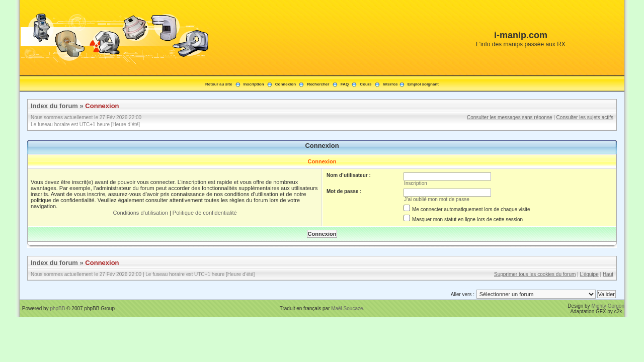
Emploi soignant (423, 84)
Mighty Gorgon (608, 306)
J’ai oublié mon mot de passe (437, 199)
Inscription (254, 84)
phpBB (57, 308)
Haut (608, 274)
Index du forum (54, 106)
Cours (366, 84)
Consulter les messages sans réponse (510, 117)
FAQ (345, 84)
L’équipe (589, 274)
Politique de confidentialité (205, 213)
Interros (390, 84)
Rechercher (318, 84)
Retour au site (219, 84)
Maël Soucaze (347, 308)
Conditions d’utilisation (140, 213)
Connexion (286, 84)
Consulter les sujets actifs (585, 117)
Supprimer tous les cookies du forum (535, 274)
